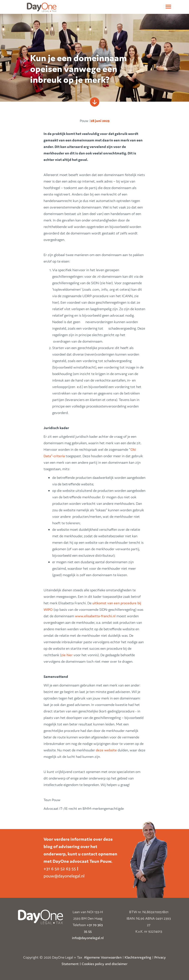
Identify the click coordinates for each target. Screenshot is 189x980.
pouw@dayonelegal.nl (64, 876)
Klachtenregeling (138, 957)
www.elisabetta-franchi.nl (95, 616)
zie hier (67, 655)
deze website (107, 750)
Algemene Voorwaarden (103, 957)
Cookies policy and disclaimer (105, 964)
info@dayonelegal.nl (88, 938)
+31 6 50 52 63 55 (60, 869)
